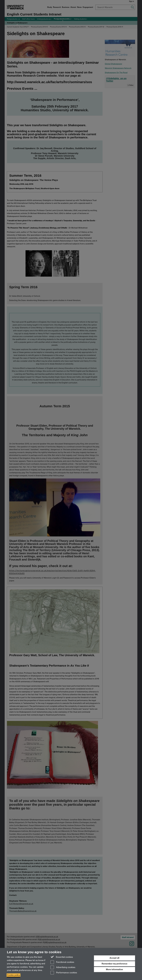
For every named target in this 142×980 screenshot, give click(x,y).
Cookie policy (13, 975)
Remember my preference (114, 964)
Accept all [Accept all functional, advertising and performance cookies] (114, 958)
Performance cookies (64, 973)
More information (114, 969)
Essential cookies (62, 957)
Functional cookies (62, 962)
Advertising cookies (63, 968)
